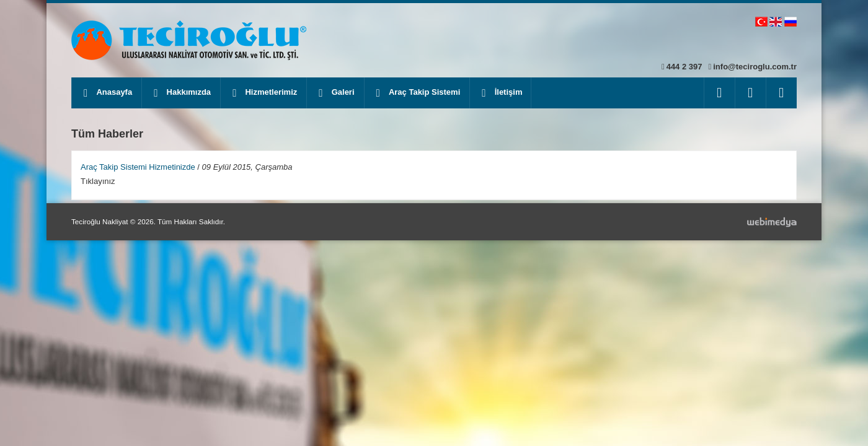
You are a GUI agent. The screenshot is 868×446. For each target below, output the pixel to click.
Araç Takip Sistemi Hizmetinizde (138, 167)
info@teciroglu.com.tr (755, 67)
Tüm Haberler (107, 134)
